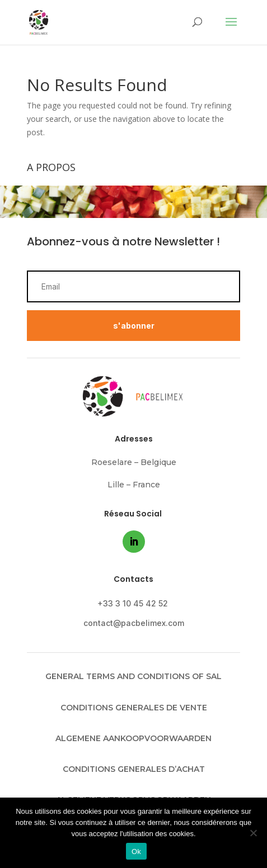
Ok (136, 852)
